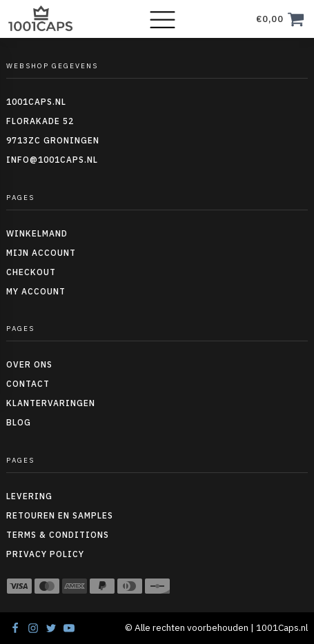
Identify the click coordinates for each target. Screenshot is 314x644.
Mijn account (41, 253)
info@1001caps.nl (52, 160)
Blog (19, 422)
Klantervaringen (51, 403)
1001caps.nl (36, 102)
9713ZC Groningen (53, 140)
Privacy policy (45, 554)
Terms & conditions (58, 535)
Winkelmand (37, 233)
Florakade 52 (40, 121)
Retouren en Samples (60, 515)
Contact (28, 384)
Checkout (31, 272)
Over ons (29, 364)
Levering (29, 496)
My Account (36, 291)
